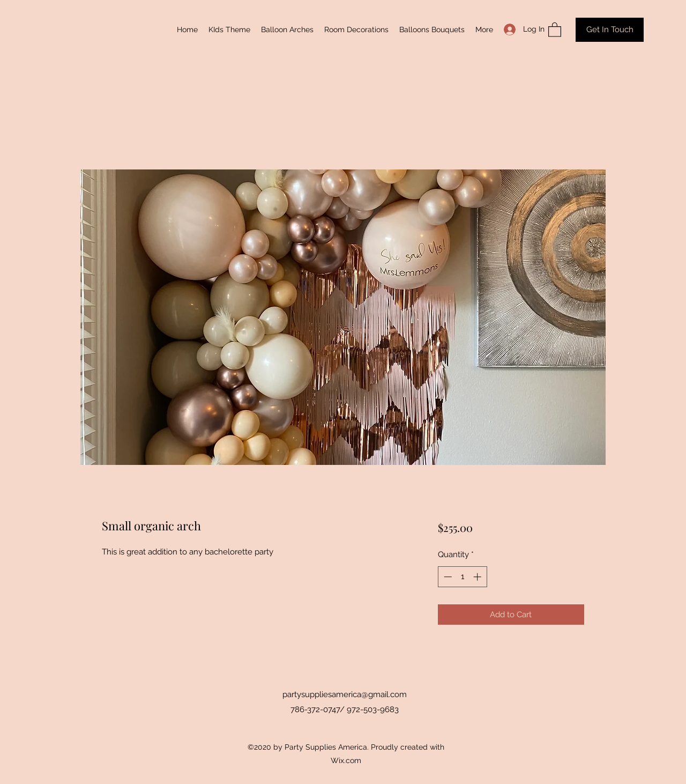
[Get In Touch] (610, 30)
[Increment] (478, 577)
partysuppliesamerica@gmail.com (345, 694)
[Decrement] (447, 577)
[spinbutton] (462, 577)
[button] (555, 29)
